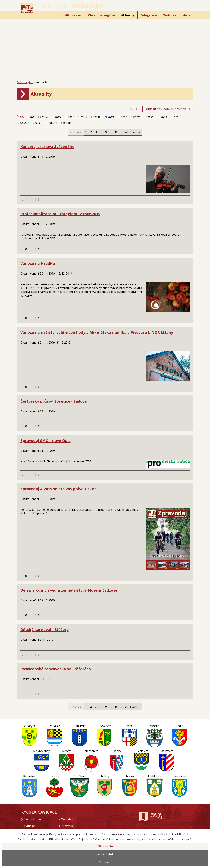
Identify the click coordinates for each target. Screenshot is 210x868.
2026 (38, 123)
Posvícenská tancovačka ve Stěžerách (56, 669)
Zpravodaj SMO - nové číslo (45, 441)
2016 (71, 117)
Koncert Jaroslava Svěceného (47, 146)
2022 (151, 117)
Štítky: (21, 117)
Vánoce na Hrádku (38, 263)
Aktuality (128, 15)
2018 (98, 117)
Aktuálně (30, 826)
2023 (164, 117)
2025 (24, 123)
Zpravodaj (68, 826)
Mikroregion (73, 15)
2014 (44, 117)
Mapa (186, 15)
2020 (124, 117)
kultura (52, 123)
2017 (84, 117)
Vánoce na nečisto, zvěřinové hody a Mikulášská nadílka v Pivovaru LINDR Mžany (97, 332)
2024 (177, 117)
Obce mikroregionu (101, 15)
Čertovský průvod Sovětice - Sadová (54, 401)
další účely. (182, 834)
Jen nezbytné (105, 854)
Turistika (170, 15)
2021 (137, 117)
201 (32, 117)
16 (116, 132)
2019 (111, 117)
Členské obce (32, 819)
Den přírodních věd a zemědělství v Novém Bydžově (69, 590)
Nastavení (105, 862)
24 (126, 132)
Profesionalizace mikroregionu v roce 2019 (60, 214)
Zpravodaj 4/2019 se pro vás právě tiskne (58, 489)
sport (68, 123)
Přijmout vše (105, 846)
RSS (134, 109)
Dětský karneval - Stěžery (44, 630)
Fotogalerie (149, 15)
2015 (58, 117)
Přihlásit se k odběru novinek (168, 109)
